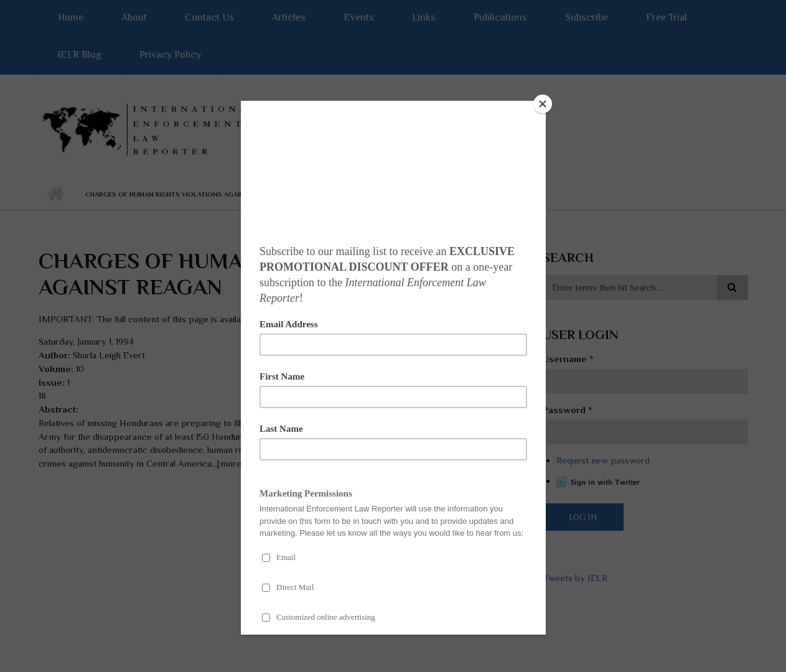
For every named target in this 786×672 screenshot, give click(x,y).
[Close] (543, 104)
